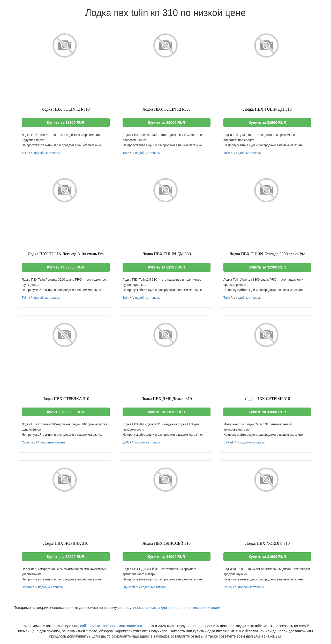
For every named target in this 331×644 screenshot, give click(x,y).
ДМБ (126, 442)
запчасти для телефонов (165, 608)
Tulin (25, 153)
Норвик (27, 587)
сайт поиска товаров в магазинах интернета (117, 626)
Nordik (228, 587)
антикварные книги (204, 608)
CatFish (229, 442)
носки (138, 608)
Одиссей (129, 587)
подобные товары (47, 153)
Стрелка (28, 442)
